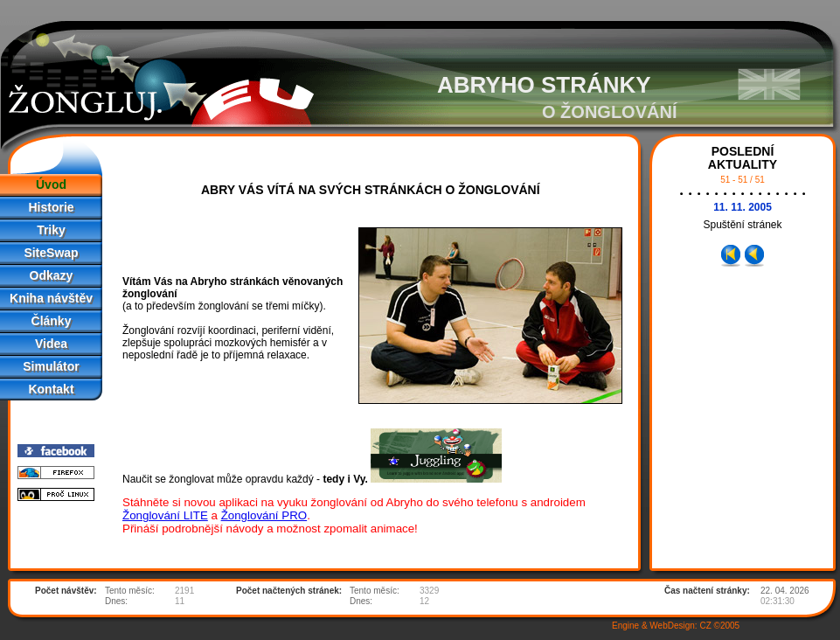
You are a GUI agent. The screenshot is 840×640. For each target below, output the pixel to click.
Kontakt (51, 389)
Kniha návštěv (51, 298)
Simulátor (51, 366)
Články (52, 321)
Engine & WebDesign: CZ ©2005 (676, 626)
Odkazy (52, 275)
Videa (51, 344)
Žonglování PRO (264, 515)
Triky (51, 230)
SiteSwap (51, 253)
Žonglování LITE (165, 515)
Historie (51, 207)
